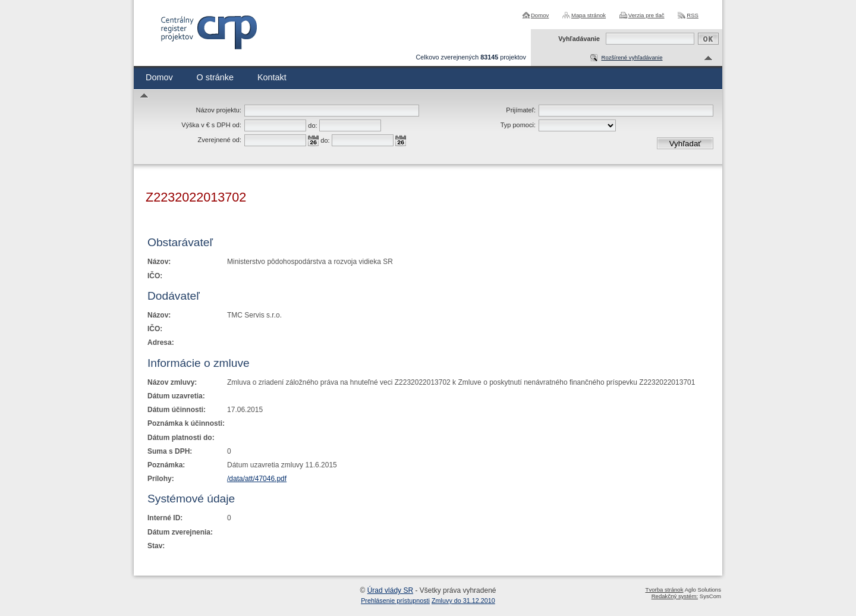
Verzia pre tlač (646, 15)
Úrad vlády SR (390, 590)
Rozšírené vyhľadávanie (632, 57)
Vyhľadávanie (579, 39)
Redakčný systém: (675, 596)
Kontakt (272, 77)
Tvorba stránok (665, 590)
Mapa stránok (588, 15)
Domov (540, 15)
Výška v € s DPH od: (211, 125)
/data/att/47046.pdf (257, 479)
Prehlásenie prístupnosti (395, 601)
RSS (693, 15)
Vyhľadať (685, 144)
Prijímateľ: (521, 110)
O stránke (215, 77)
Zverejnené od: (220, 140)
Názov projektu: (219, 110)
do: (312, 125)
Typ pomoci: (518, 125)
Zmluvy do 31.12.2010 (463, 601)
